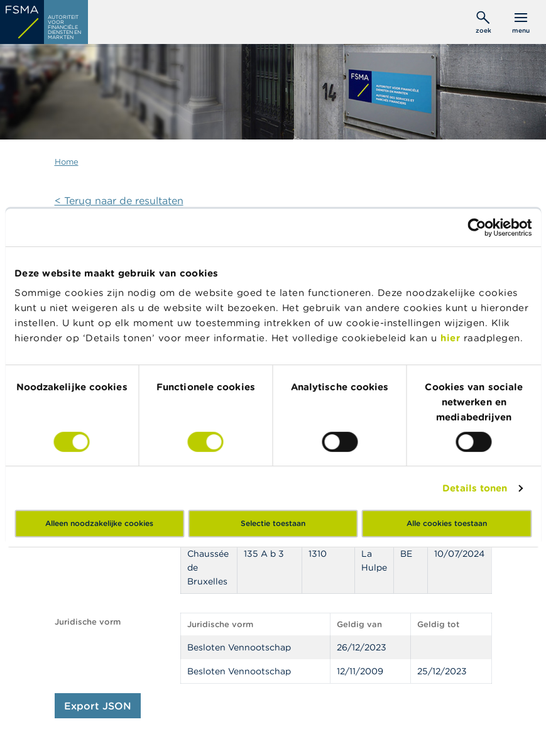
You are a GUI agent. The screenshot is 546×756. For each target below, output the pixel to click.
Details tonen (475, 488)
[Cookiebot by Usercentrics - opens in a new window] (477, 227)
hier (452, 338)
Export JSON (98, 706)
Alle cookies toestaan (447, 523)
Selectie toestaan (273, 523)
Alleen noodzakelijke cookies (99, 523)
